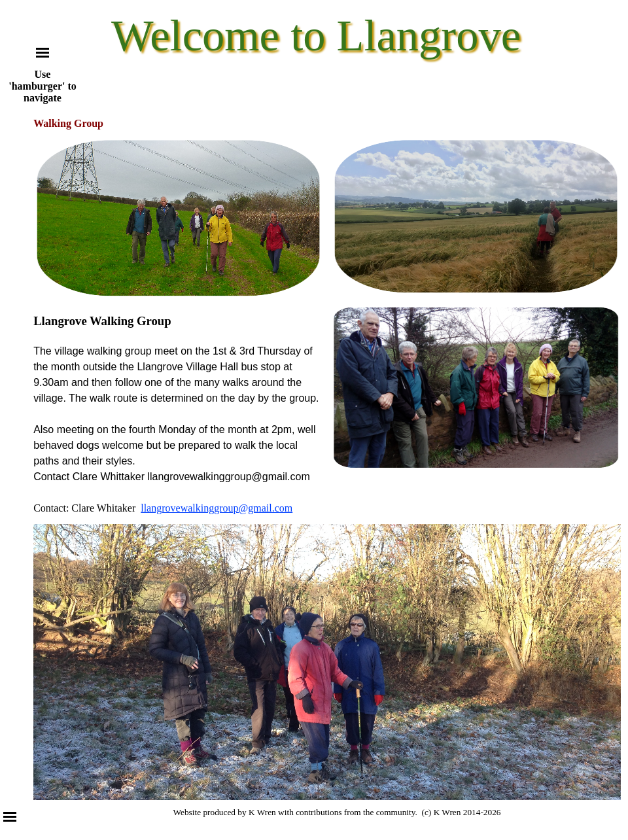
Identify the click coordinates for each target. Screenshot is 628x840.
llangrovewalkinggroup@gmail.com (217, 508)
